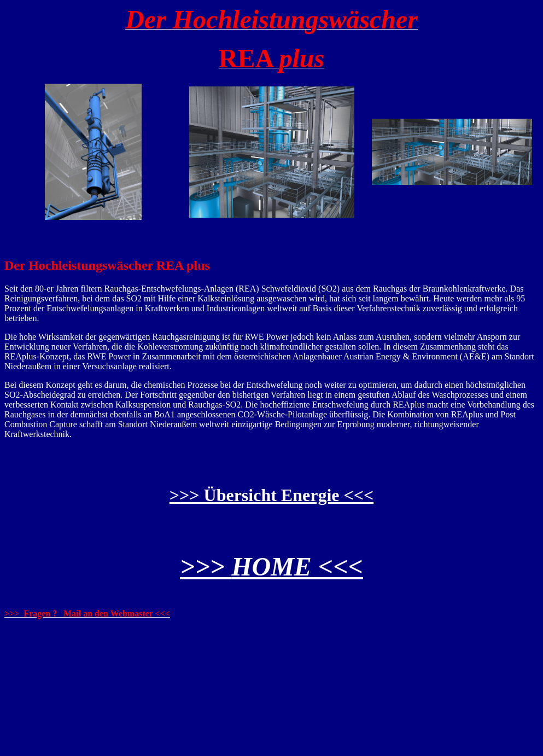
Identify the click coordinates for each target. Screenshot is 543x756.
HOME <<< (297, 566)
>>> (206, 566)
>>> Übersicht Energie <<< (271, 495)
